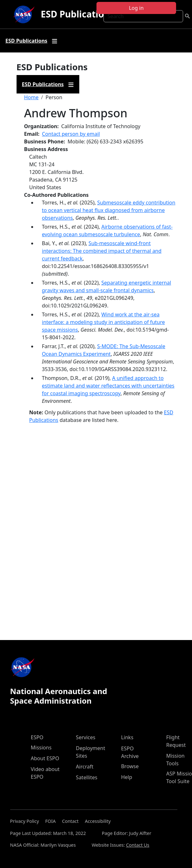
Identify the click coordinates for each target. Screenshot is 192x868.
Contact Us (138, 845)
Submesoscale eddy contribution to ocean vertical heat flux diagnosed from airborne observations (109, 210)
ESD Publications (77, 14)
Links (127, 737)
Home (32, 97)
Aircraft (85, 767)
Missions (41, 747)
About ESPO (45, 758)
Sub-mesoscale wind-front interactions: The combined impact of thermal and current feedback (102, 251)
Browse (130, 766)
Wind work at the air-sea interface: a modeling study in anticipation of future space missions (103, 322)
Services (85, 737)
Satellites (86, 777)
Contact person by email (71, 134)
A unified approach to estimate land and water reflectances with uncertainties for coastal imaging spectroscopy (108, 386)
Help (127, 777)
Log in (136, 8)
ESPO (37, 737)
